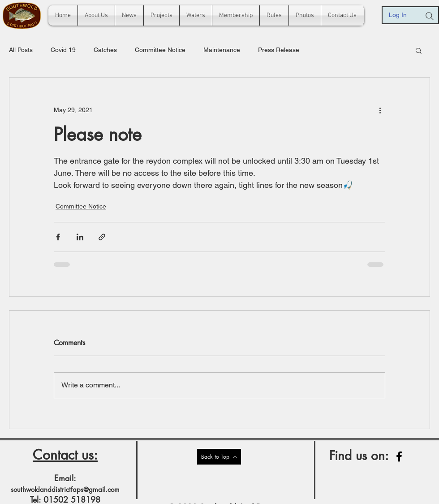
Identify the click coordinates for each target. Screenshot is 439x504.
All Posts (21, 50)
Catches (105, 50)
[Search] (430, 16)
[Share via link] (102, 237)
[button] (419, 50)
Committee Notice (160, 50)
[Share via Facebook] (58, 237)
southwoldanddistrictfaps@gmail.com (65, 489)
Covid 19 (63, 50)
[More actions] (380, 110)
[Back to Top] (219, 457)
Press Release (279, 50)
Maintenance (222, 50)
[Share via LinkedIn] (80, 237)
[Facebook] (399, 456)
